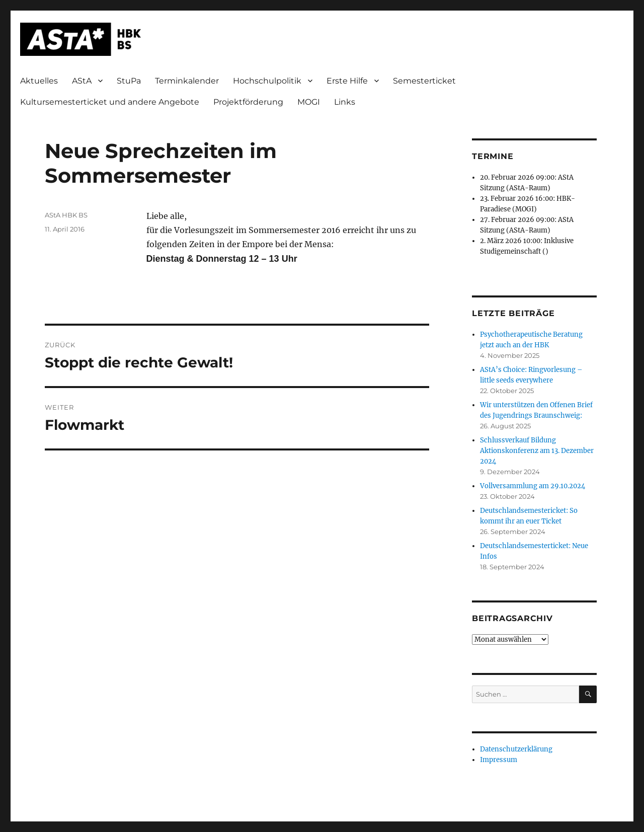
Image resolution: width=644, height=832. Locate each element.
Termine (493, 156)
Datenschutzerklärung (516, 749)
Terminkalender (187, 81)
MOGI (309, 102)
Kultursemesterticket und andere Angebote (110, 102)
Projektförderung (248, 102)
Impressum (499, 760)
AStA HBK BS (66, 215)
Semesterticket (424, 81)
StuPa (129, 81)
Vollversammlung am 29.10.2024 (533, 486)
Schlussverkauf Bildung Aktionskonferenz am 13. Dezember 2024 (537, 451)
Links (345, 102)
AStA (82, 81)
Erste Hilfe (347, 81)
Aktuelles (39, 81)
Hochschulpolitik (267, 81)
